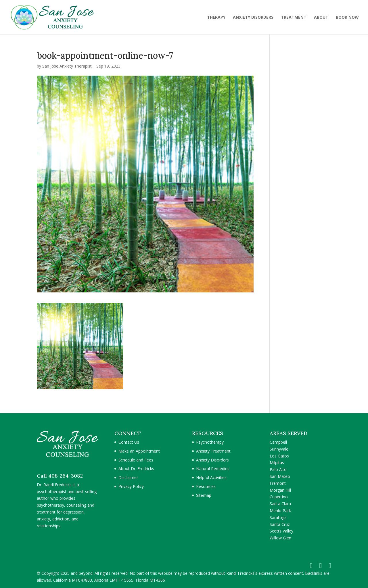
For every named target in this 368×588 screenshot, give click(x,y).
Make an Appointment (139, 451)
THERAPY (216, 18)
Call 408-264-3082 (60, 476)
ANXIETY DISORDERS (253, 18)
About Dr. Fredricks (136, 469)
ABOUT (321, 18)
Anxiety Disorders (212, 460)
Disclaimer (128, 477)
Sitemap (204, 495)
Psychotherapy (210, 442)
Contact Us (129, 442)
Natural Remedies (213, 469)
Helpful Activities (211, 477)
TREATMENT (294, 18)
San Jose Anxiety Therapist (67, 66)
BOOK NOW (347, 18)
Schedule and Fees (136, 460)
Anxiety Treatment (213, 451)
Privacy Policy (131, 486)
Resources (206, 486)
